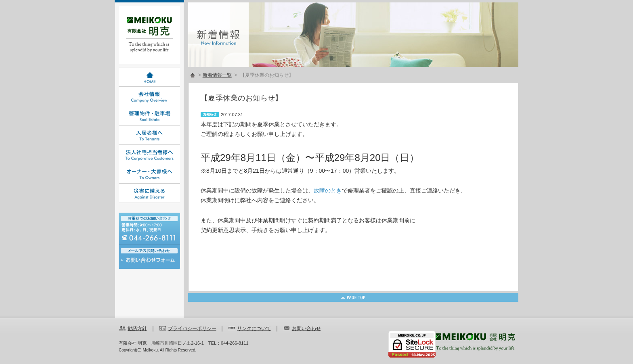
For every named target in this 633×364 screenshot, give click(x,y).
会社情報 (149, 96)
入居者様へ (149, 135)
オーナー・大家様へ (149, 174)
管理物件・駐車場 (149, 116)
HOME (149, 77)
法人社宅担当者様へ (149, 155)
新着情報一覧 (217, 75)
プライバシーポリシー (192, 328)
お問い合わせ (149, 262)
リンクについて (254, 328)
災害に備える (149, 193)
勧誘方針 (137, 328)
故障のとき (328, 190)
